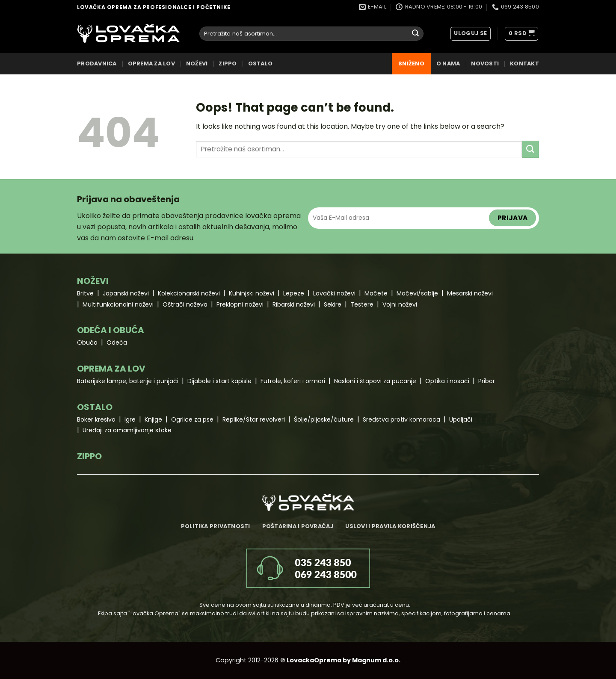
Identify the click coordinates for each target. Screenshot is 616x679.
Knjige (153, 419)
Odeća (117, 342)
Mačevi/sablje (417, 293)
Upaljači (461, 419)
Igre (130, 419)
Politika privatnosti (216, 526)
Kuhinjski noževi (252, 293)
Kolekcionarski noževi (189, 293)
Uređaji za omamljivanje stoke (127, 430)
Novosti (485, 63)
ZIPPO (228, 63)
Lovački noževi (334, 293)
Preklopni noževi (240, 304)
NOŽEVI (197, 63)
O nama (448, 63)
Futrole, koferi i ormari (293, 381)
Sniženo (411, 63)
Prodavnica (97, 63)
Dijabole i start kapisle (219, 381)
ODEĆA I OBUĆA (111, 330)
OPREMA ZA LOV (151, 63)
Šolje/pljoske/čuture (324, 419)
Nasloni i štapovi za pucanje (375, 381)
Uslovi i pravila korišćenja (390, 526)
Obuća (87, 342)
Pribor (487, 381)
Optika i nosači (447, 381)
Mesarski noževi (470, 293)
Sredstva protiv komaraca (401, 419)
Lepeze (294, 293)
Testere (362, 304)
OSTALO (261, 63)
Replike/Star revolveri (254, 419)
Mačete (376, 293)
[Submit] (415, 34)
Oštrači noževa (185, 304)
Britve (85, 293)
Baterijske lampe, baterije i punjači (128, 381)
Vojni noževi (400, 304)
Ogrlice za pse (192, 419)
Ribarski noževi (294, 304)
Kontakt (524, 63)
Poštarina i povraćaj (298, 526)
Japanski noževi (126, 293)
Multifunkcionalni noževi (118, 304)
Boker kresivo (96, 419)
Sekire (333, 304)
